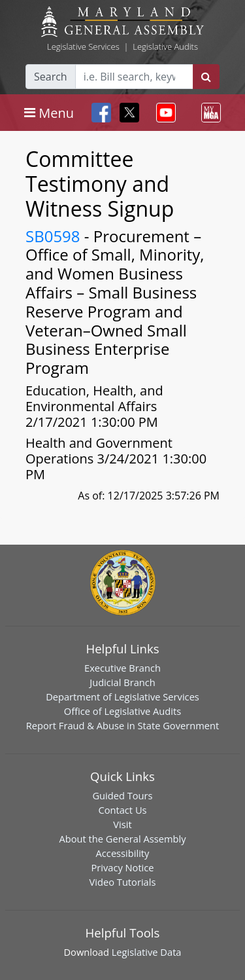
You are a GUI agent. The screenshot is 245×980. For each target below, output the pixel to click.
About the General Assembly (122, 839)
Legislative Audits (165, 46)
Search (51, 77)
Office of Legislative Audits (122, 711)
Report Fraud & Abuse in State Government (122, 725)
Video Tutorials (123, 882)
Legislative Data (147, 952)
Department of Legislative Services (122, 697)
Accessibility (123, 853)
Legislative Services (83, 46)
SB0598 (53, 236)
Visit (122, 824)
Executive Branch (122, 668)
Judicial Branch (122, 682)
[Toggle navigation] (49, 113)
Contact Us (122, 810)
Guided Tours (122, 795)
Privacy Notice (122, 867)
